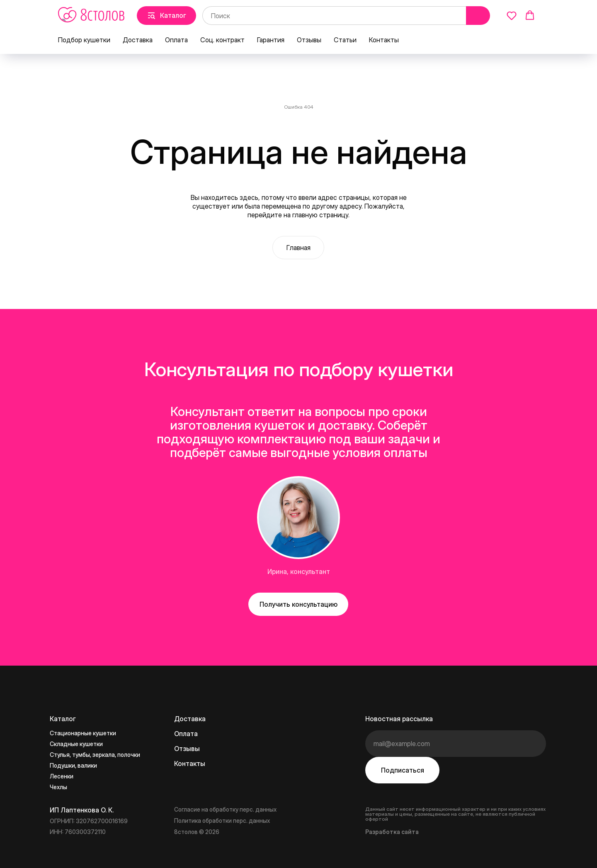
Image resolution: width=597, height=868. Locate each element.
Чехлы (58, 787)
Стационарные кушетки (83, 733)
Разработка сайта (392, 832)
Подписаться (403, 770)
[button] (512, 15)
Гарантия (271, 40)
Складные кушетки (76, 744)
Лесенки (62, 776)
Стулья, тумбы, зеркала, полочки (95, 755)
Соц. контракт (222, 40)
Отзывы (309, 40)
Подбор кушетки (84, 40)
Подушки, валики (73, 765)
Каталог (63, 719)
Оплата (176, 40)
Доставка (138, 40)
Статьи (345, 40)
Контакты (384, 40)
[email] (456, 744)
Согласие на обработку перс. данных (225, 809)
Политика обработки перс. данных (222, 821)
